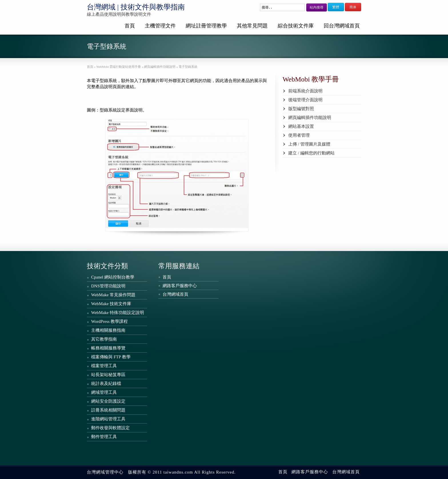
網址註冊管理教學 (206, 26)
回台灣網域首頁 (342, 26)
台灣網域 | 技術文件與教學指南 (136, 7)
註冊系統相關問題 (108, 410)
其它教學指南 (104, 339)
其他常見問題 (252, 26)
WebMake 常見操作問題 (113, 295)
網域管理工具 (104, 392)
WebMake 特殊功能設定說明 (118, 313)
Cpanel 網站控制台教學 (113, 277)
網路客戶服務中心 (180, 286)
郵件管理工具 (104, 437)
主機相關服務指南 (108, 330)
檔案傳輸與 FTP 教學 (111, 357)
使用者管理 (299, 135)
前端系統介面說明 (305, 91)
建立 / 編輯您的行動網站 (311, 153)
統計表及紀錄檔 (106, 383)
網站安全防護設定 (108, 401)
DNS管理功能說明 (108, 286)
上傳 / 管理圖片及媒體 (309, 144)
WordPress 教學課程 (109, 321)
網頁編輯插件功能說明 (310, 118)
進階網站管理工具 (108, 419)
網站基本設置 (301, 126)
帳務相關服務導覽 (108, 348)
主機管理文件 (160, 26)
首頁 (130, 26)
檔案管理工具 (104, 366)
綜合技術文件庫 (296, 26)
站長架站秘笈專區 (108, 375)
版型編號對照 (301, 109)
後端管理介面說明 (305, 100)
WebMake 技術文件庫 (111, 304)
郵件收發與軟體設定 (110, 428)
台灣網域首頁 (175, 294)
